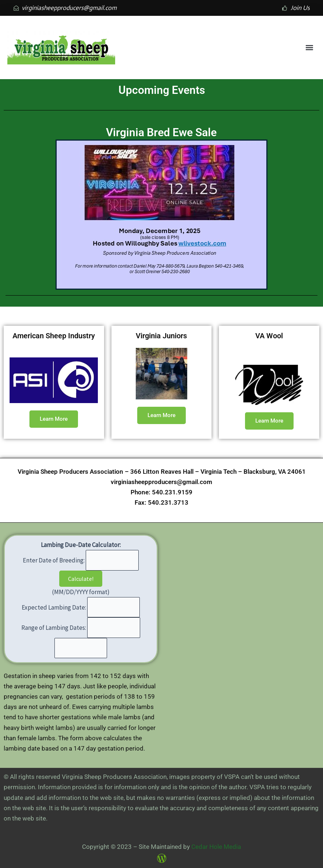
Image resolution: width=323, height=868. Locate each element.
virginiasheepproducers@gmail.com (161, 482)
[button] (310, 48)
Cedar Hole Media (216, 847)
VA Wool (269, 336)
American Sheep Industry (54, 336)
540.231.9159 (172, 492)
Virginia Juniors (161, 336)
